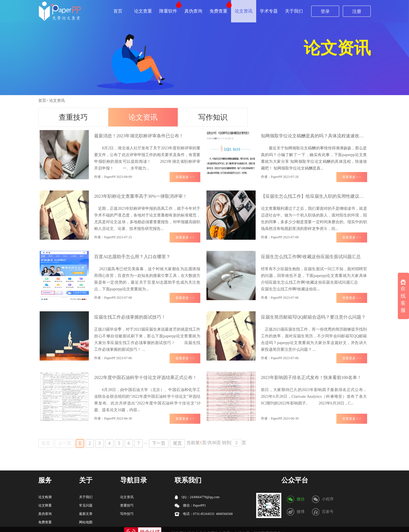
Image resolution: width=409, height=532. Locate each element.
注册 (357, 11)
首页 (118, 11)
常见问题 (86, 505)
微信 (301, 499)
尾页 (177, 443)
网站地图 (86, 522)
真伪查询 (193, 11)
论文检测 (45, 497)
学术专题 (269, 11)
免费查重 (218, 11)
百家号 (328, 512)
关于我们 (294, 11)
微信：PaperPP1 (190, 506)
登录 (325, 11)
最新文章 (86, 514)
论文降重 (45, 505)
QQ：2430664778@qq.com (197, 497)
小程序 (328, 499)
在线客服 (403, 296)
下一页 (159, 443)
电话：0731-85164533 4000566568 (204, 514)
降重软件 (168, 11)
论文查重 (143, 11)
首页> (43, 101)
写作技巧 (127, 514)
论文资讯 (244, 11)
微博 (301, 512)
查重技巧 (127, 505)
